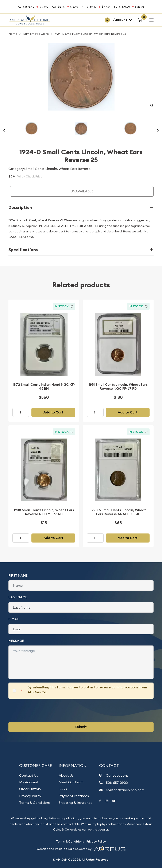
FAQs (63, 789)
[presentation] (40, 710)
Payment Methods (74, 796)
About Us (66, 775)
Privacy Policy (30, 796)
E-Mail (14, 619)
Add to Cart (53, 412)
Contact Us (29, 775)
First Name (18, 575)
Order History (30, 789)
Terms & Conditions (35, 803)
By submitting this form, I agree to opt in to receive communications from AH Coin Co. (87, 690)
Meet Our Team (71, 782)
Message (16, 641)
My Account (29, 782)
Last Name (18, 597)
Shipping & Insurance (76, 803)
